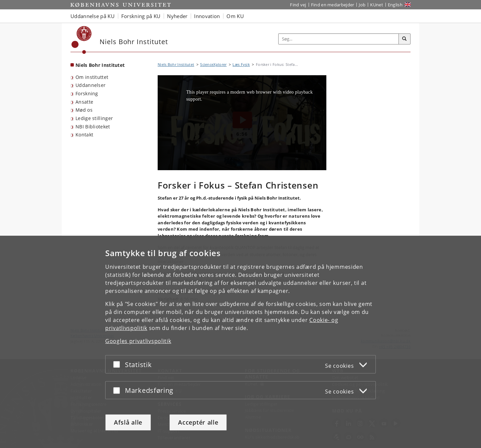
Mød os (84, 110)
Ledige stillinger (94, 118)
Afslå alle (128, 422)
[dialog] (240, 342)
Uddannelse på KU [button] (93, 16)
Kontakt (84, 135)
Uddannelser (91, 85)
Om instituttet (92, 77)
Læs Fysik (241, 64)
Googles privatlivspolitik (138, 341)
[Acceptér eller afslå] (118, 364)
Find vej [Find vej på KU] (298, 5)
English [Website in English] (395, 5)
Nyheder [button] (177, 16)
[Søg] (405, 39)
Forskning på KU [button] (141, 16)
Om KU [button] (235, 16)
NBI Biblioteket (93, 127)
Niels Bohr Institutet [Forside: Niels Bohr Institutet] (100, 65)
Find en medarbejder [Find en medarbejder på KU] (333, 5)
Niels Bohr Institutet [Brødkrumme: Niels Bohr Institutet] (176, 64)
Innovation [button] (207, 16)
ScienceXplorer (213, 64)
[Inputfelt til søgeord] (339, 39)
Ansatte (84, 102)
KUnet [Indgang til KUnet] (377, 5)
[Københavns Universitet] (82, 40)
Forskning (87, 93)
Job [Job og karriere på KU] (362, 5)
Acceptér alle (198, 422)
